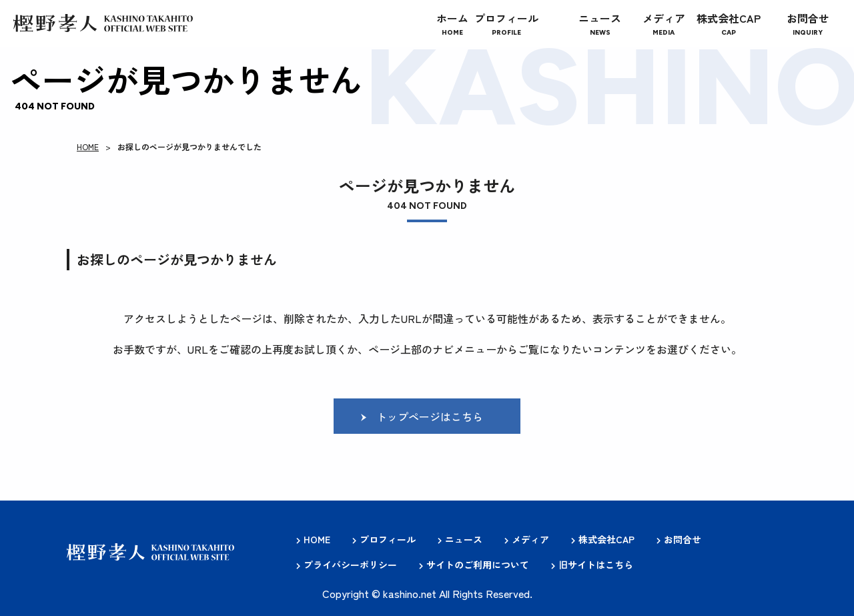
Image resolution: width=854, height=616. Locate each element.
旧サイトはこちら (596, 565)
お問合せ (683, 540)
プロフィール (388, 540)
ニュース (464, 540)
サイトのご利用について (478, 565)
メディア (530, 540)
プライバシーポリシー (350, 565)
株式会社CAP (606, 540)
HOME (88, 146)
